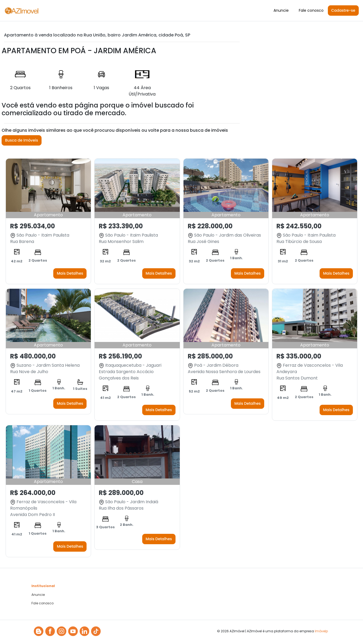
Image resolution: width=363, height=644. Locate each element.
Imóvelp (321, 631)
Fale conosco (311, 10)
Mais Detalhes (70, 273)
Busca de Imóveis (22, 140)
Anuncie (281, 10)
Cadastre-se (343, 10)
